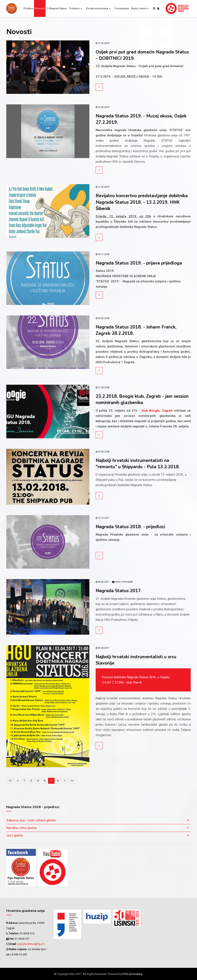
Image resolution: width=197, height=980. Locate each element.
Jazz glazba (15, 835)
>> (72, 781)
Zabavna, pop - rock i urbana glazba (31, 820)
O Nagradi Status (57, 8)
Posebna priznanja (97, 8)
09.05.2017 (102, 582)
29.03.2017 (102, 648)
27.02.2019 (102, 43)
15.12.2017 (102, 518)
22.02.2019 (102, 107)
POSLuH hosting (132, 974)
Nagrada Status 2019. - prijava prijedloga (140, 263)
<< (10, 781)
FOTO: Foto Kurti (123, 582)
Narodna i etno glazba (21, 828)
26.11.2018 (102, 254)
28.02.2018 (102, 318)
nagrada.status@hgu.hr (31, 944)
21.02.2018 (102, 388)
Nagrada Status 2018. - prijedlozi (131, 527)
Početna (28, 8)
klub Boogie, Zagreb (158, 410)
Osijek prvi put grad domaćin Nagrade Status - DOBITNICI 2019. (136, 55)
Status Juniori (139, 8)
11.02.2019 (102, 187)
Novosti (40, 8)
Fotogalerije (122, 8)
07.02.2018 (102, 451)
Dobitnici (75, 8)
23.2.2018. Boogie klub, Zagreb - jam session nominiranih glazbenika (135, 399)
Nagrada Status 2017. (119, 591)
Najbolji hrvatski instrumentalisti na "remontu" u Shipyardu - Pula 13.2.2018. (139, 463)
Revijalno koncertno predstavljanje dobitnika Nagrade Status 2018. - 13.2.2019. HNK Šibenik (143, 202)
